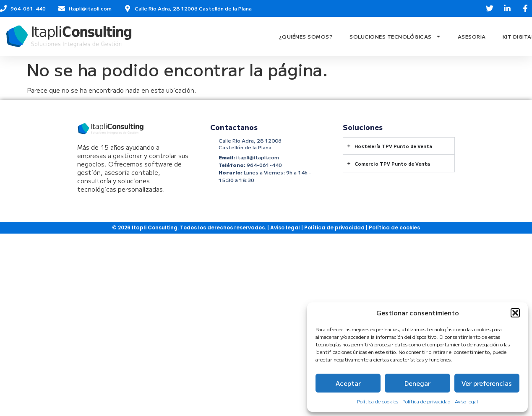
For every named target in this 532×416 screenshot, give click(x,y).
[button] (515, 313)
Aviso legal (466, 401)
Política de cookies (378, 401)
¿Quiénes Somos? (306, 36)
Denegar (417, 383)
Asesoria (472, 36)
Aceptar (348, 383)
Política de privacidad (426, 401)
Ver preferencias (487, 383)
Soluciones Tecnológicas (395, 36)
